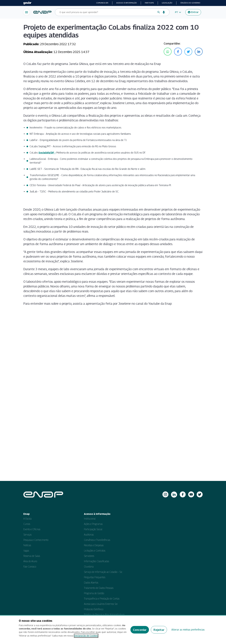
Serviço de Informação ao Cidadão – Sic (103, 572)
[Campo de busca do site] (107, 12)
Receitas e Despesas (94, 545)
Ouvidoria (89, 567)
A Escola (27, 519)
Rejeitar (159, 630)
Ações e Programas (93, 524)
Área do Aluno (30, 561)
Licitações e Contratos (95, 551)
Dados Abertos (91, 583)
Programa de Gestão (94, 593)
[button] (178, 12)
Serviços (27, 535)
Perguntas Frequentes (95, 577)
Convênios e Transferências (97, 540)
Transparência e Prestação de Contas (102, 599)
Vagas (26, 551)
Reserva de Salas (32, 556)
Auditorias (89, 535)
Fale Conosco (30, 567)
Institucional (90, 519)
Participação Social (93, 529)
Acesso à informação (127, 3)
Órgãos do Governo (190, 3)
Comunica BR (102, 3)
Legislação (167, 3)
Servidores (89, 556)
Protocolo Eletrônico (94, 609)
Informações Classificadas (97, 561)
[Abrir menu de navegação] (27, 12)
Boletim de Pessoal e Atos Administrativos (104, 615)
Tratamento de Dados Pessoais (99, 588)
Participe (149, 3)
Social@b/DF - (47, 153)
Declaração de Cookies (86, 636)
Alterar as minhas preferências (188, 630)
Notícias (27, 545)
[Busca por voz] (164, 12)
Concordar (140, 630)
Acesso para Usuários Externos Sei (101, 604)
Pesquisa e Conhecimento (36, 540)
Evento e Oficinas (32, 529)
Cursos (27, 524)
